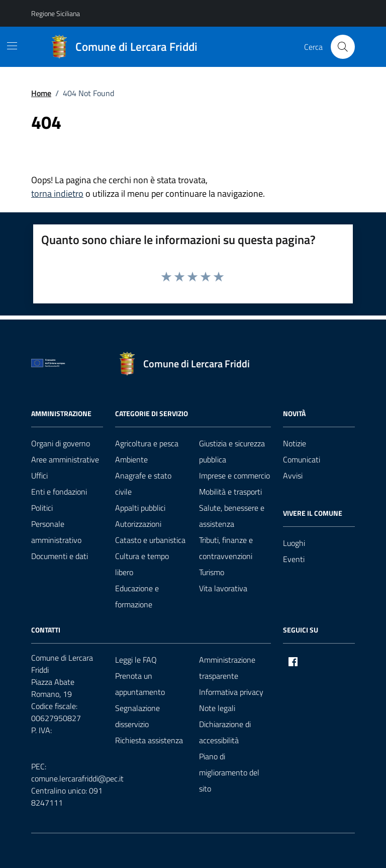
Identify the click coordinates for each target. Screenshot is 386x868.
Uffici (39, 476)
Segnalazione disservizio (137, 716)
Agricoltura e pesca (147, 443)
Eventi (294, 559)
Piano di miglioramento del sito (229, 772)
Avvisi (293, 476)
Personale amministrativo (56, 532)
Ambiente (131, 459)
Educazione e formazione (137, 596)
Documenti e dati (60, 556)
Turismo (212, 572)
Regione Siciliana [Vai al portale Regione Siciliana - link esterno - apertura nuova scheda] (56, 13)
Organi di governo (61, 443)
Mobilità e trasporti (230, 492)
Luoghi (294, 543)
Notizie (295, 443)
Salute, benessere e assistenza (232, 516)
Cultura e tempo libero (142, 564)
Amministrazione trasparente (227, 668)
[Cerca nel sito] (343, 47)
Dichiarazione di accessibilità (225, 732)
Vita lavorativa (223, 588)
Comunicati (302, 459)
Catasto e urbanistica (150, 540)
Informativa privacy (231, 692)
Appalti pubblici (140, 508)
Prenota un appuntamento (140, 684)
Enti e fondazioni (59, 492)
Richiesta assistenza (149, 740)
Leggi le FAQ (136, 660)
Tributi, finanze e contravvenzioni (226, 548)
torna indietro (57, 193)
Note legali (217, 708)
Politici (42, 508)
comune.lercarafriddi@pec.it (77, 778)
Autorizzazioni (138, 524)
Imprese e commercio (234, 476)
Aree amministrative (65, 459)
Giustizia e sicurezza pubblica (232, 451)
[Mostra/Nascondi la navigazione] (12, 46)
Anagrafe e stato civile (143, 484)
